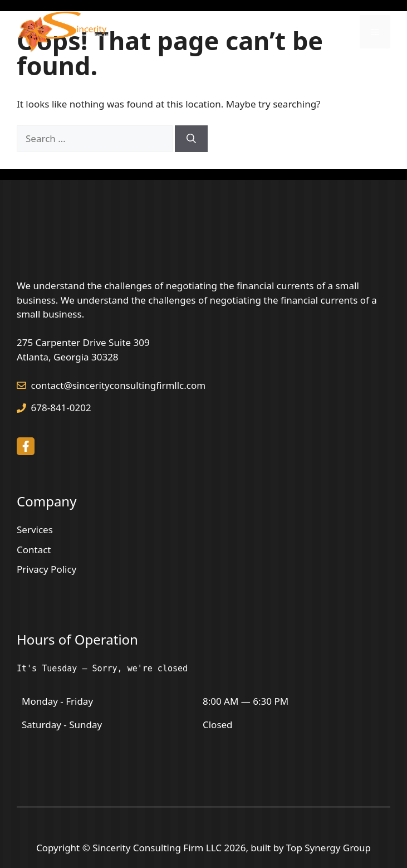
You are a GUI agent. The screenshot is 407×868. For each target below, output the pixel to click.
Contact (34, 550)
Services (35, 530)
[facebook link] (26, 446)
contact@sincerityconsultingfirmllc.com (119, 385)
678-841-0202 (61, 408)
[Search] (191, 139)
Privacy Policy (46, 569)
